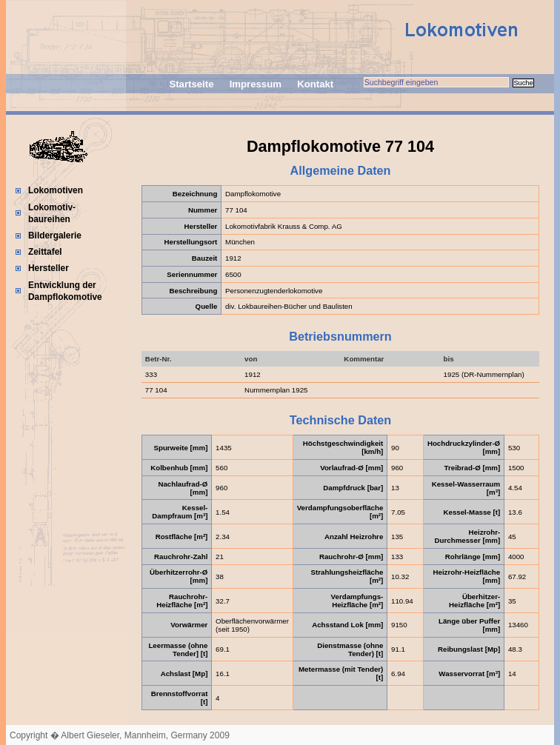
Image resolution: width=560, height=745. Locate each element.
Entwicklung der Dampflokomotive (65, 291)
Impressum (256, 84)
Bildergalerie (55, 235)
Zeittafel (45, 252)
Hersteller (49, 268)
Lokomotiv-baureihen (52, 213)
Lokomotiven (56, 190)
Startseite (191, 84)
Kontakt (315, 84)
